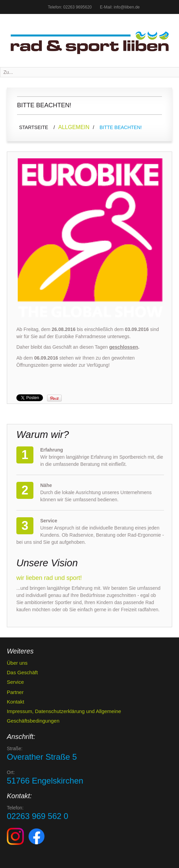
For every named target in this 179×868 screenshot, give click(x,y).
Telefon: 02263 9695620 (70, 7)
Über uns (17, 663)
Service (15, 682)
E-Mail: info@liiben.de (120, 7)
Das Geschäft (22, 672)
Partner (15, 692)
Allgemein (74, 127)
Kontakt (16, 702)
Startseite (34, 127)
